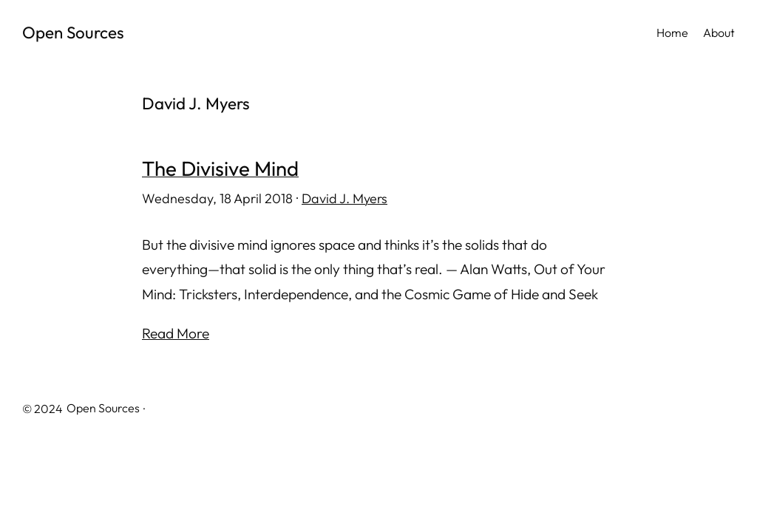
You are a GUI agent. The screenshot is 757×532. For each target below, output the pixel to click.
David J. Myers (344, 198)
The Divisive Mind (220, 168)
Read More (176, 333)
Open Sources (73, 33)
